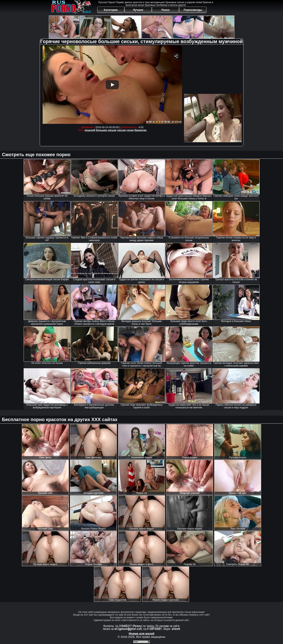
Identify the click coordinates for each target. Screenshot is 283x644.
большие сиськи (106, 130)
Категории (111, 10)
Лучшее (138, 10)
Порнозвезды (193, 10)
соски (130, 130)
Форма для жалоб (141, 633)
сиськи (121, 130)
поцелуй (90, 130)
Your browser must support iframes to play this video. (112, 85)
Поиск (165, 10)
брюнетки (140, 130)
